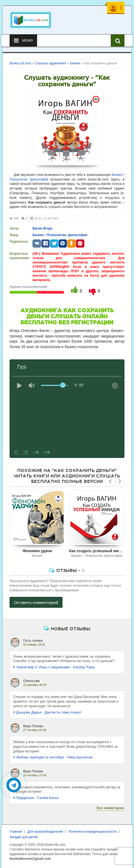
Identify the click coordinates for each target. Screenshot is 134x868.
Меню (23, 41)
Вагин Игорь (43, 228)
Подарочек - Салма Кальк (36, 798)
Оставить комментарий (36, 602)
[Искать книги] (118, 41)
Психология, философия (29, 179)
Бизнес (117, 175)
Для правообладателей (45, 832)
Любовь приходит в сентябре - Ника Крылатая (53, 757)
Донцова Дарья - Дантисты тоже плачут (47, 712)
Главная (16, 832)
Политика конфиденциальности (92, 832)
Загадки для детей (24, 837)
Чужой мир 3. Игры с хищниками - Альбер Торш (54, 667)
